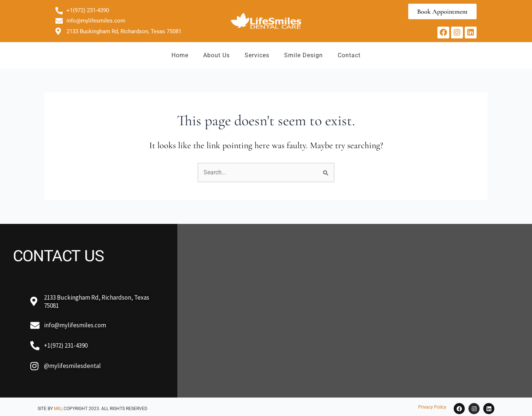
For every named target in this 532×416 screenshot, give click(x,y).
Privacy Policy (432, 407)
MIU (58, 409)
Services (257, 55)
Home (180, 55)
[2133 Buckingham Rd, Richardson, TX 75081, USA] (355, 311)
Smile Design (303, 55)
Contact (349, 55)
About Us (216, 55)
